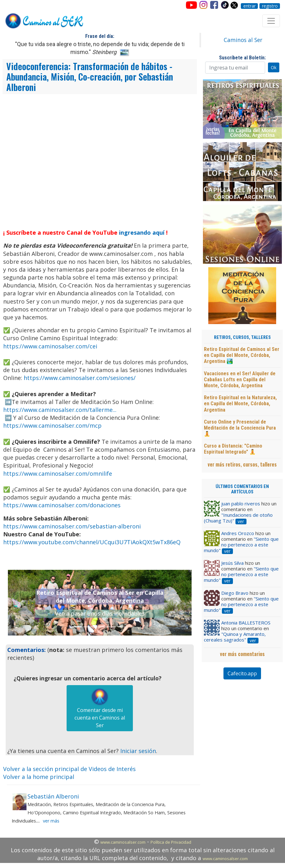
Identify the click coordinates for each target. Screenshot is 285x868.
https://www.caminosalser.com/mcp (52, 425)
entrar (249, 6)
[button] (22, 603)
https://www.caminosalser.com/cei (50, 346)
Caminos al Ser (243, 40)
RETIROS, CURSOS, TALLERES (242, 338)
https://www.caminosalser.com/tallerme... (60, 410)
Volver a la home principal (39, 777)
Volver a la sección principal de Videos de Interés (69, 769)
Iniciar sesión (138, 751)
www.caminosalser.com (123, 842)
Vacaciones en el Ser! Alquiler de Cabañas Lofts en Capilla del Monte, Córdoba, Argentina (240, 380)
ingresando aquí (142, 232)
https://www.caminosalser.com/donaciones (62, 505)
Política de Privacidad (171, 842)
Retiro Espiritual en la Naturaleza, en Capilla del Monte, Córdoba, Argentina (240, 404)
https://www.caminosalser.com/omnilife (58, 473)
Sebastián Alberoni (53, 796)
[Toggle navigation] (271, 21)
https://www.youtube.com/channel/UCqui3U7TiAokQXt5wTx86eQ (92, 542)
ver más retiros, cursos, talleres (242, 464)
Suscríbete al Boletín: (242, 58)
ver (241, 521)
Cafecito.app (242, 673)
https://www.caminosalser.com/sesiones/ (80, 378)
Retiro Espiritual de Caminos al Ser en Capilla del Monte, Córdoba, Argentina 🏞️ (242, 355)
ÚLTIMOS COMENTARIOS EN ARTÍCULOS (242, 489)
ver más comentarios (242, 654)
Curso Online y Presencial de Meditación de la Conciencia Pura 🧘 (240, 428)
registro (270, 6)
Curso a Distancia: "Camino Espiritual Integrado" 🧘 (233, 449)
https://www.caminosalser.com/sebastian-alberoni (72, 526)
